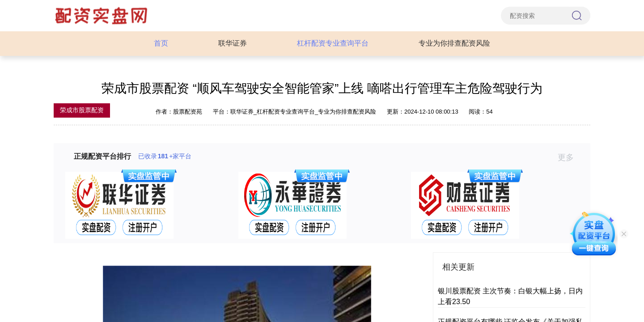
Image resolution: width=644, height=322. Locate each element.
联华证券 (233, 43)
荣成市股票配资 (82, 110)
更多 (570, 157)
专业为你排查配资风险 (454, 43)
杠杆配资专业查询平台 (333, 43)
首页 (161, 43)
